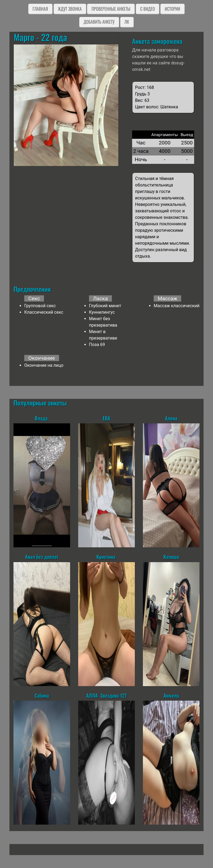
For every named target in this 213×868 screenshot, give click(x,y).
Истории (172, 9)
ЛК (127, 22)
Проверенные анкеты (111, 9)
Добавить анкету (99, 22)
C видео (147, 9)
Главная (40, 9)
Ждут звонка (70, 9)
